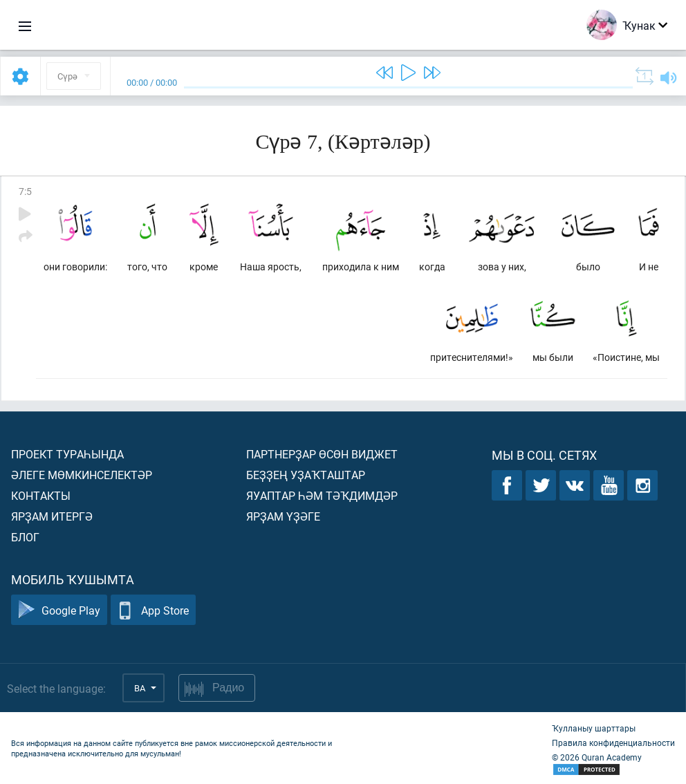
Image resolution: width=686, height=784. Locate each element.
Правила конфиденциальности (613, 743)
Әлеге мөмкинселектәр (82, 475)
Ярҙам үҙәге (283, 516)
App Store (153, 610)
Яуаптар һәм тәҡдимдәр (322, 495)
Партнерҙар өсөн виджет (322, 454)
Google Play (59, 610)
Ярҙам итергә (52, 516)
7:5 (25, 191)
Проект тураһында (67, 454)
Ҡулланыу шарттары (594, 728)
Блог (25, 537)
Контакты (41, 495)
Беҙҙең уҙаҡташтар (306, 475)
